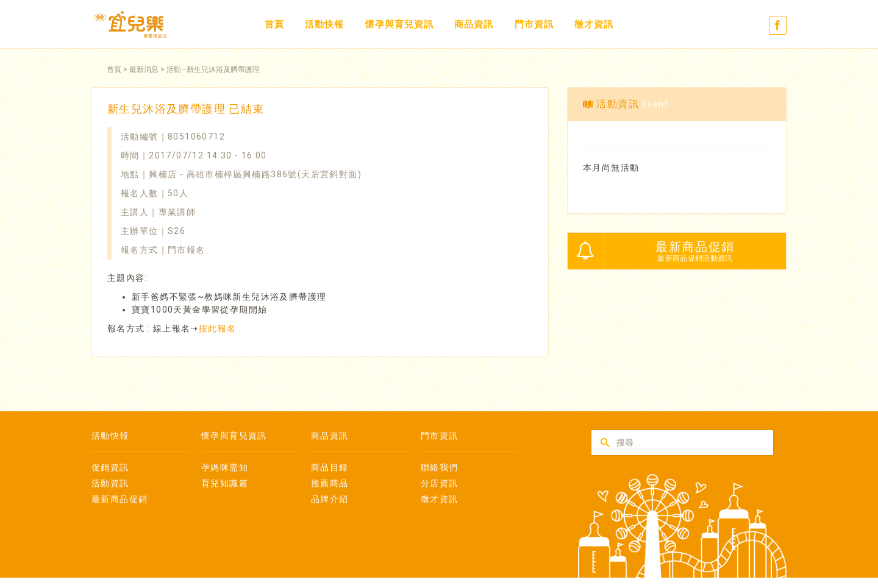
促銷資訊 (110, 467)
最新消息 (144, 69)
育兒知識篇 (225, 483)
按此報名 (218, 328)
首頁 (274, 24)
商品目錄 (330, 467)
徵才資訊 (594, 24)
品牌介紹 (330, 499)
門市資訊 (534, 24)
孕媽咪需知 (225, 467)
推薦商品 (330, 483)
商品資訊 (474, 24)
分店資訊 (440, 483)
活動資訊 (110, 483)
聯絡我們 (440, 467)
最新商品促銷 (120, 499)
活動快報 (324, 24)
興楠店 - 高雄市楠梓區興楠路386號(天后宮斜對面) (255, 174)
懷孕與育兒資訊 (399, 24)
